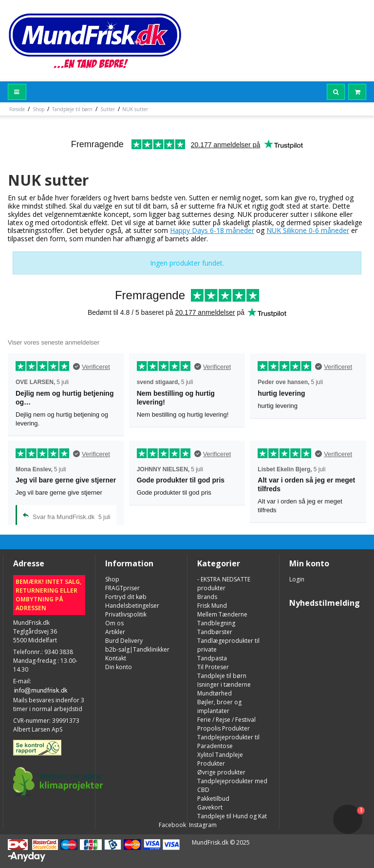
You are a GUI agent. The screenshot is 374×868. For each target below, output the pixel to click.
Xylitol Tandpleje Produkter (220, 759)
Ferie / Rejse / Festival (226, 720)
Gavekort (210, 807)
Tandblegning (216, 623)
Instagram (202, 825)
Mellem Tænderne (222, 614)
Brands (207, 597)
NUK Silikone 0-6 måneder (308, 230)
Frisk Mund (212, 606)
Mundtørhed (215, 693)
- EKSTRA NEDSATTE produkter (224, 584)
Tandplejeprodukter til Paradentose (228, 742)
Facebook (172, 825)
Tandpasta (212, 658)
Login (297, 579)
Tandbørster (215, 632)
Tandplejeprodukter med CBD (232, 785)
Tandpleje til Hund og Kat (232, 816)
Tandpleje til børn (222, 676)
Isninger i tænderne (224, 685)
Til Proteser (213, 667)
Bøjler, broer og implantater (219, 706)
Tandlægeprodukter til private (228, 645)
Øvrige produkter (221, 772)
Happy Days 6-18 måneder (212, 230)
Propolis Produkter (224, 728)
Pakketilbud (213, 799)
